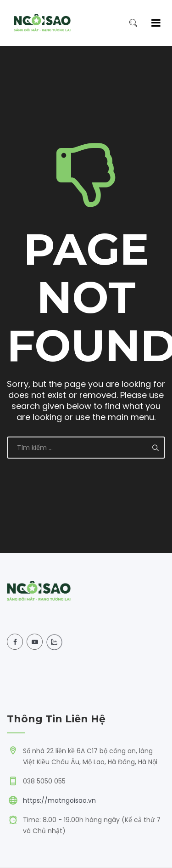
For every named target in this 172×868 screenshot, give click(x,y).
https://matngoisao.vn (59, 800)
